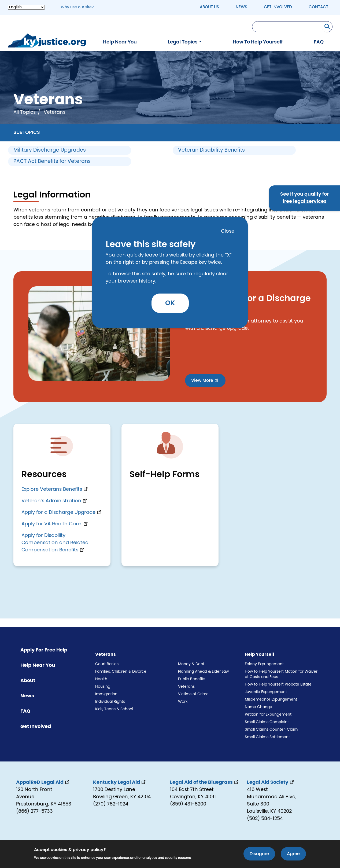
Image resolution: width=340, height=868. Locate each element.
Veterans (186, 687)
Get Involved (278, 7)
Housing (103, 687)
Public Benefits (192, 679)
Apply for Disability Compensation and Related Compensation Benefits (55, 543)
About (28, 681)
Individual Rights (110, 702)
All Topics (25, 112)
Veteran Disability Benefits (211, 150)
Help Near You (120, 42)
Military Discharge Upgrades (50, 150)
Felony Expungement (264, 664)
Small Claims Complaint (267, 722)
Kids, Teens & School (114, 709)
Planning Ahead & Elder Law (203, 672)
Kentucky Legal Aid (120, 782)
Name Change (258, 707)
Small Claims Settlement (267, 737)
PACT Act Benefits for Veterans (52, 161)
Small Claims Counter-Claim (271, 730)
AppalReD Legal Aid (43, 782)
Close (228, 231)
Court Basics (107, 664)
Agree (293, 854)
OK (170, 303)
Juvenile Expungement (266, 692)
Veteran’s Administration (55, 501)
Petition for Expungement (268, 715)
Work (183, 702)
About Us (209, 7)
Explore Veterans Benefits (55, 489)
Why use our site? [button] (77, 7)
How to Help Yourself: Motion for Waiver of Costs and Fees (281, 674)
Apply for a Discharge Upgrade (62, 512)
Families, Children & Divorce (121, 672)
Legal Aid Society (271, 782)
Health (101, 679)
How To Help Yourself (258, 42)
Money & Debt (191, 664)
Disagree (259, 854)
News (241, 7)
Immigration (106, 694)
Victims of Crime (193, 694)
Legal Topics (183, 42)
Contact (318, 7)
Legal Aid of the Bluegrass (205, 782)
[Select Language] (26, 7)
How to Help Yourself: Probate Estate (278, 684)
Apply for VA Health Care (55, 524)
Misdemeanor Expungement (271, 699)
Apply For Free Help (44, 650)
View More (205, 380)
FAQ (319, 42)
